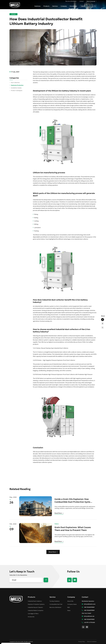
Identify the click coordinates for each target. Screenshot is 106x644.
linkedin (103, 320)
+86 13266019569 (89, 607)
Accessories (31, 617)
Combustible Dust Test (56, 604)
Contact (82, 1)
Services (55, 6)
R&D (69, 607)
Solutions (37, 6)
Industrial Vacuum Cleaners (35, 607)
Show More (52, 552)
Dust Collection (15, 83)
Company (64, 6)
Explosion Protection (17, 85)
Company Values (72, 604)
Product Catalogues (17, 90)
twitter (103, 328)
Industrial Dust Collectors (35, 601)
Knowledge (73, 6)
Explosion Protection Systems (36, 604)
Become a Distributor (71, 1)
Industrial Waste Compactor (36, 610)
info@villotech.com (90, 604)
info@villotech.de (89, 616)
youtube (75, 580)
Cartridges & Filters (33, 614)
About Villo (70, 601)
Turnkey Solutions (55, 601)
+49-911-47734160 (89, 622)
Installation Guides (16, 88)
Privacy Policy (82, 642)
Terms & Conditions (92, 642)
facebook (103, 324)
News (69, 610)
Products (46, 6)
